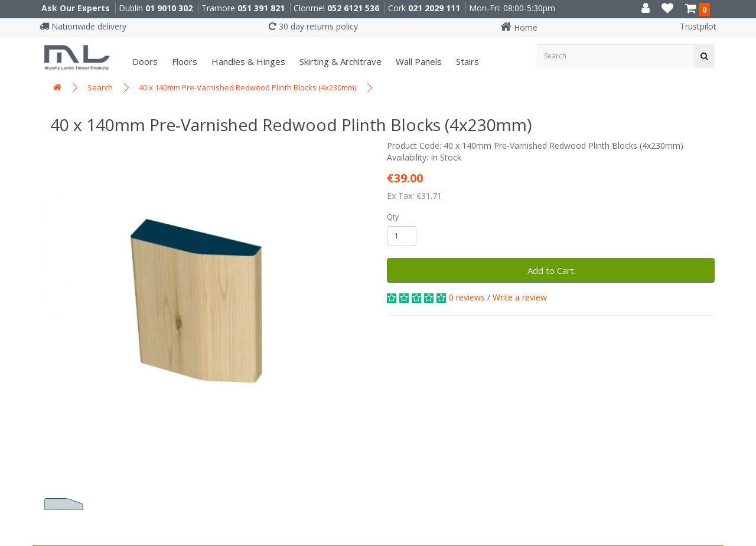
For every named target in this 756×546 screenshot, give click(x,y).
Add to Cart (551, 270)
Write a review (520, 297)
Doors (144, 61)
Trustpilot (698, 26)
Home (519, 27)
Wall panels (418, 61)
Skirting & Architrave (339, 61)
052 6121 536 (353, 8)
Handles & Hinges (247, 61)
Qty (393, 217)
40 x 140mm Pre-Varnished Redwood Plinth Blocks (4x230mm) (247, 87)
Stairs (466, 61)
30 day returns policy (313, 26)
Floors (183, 61)
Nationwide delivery (83, 26)
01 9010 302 (169, 8)
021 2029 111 (434, 8)
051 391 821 (261, 8)
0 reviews (467, 297)
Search (100, 87)
